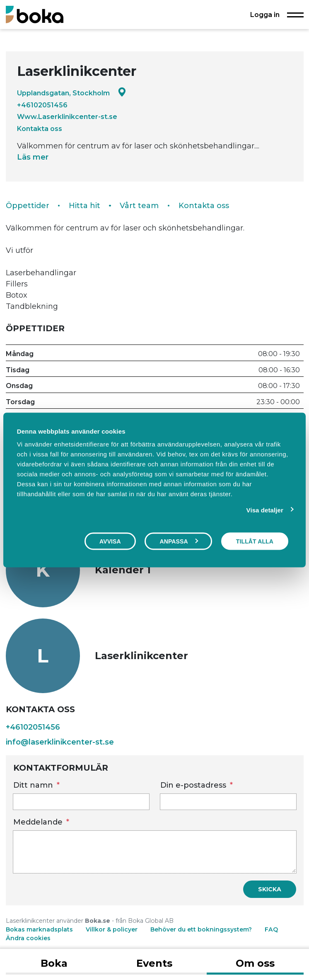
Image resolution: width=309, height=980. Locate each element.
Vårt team (139, 206)
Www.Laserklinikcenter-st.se (67, 116)
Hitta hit (84, 206)
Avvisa (110, 541)
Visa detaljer (265, 510)
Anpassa (179, 541)
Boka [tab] (54, 963)
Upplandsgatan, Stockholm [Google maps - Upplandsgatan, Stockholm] (72, 93)
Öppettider (28, 206)
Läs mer (33, 157)
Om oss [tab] (255, 963)
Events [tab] (154, 963)
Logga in (265, 15)
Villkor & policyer (112, 929)
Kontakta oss (40, 129)
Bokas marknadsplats (39, 929)
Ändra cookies (28, 938)
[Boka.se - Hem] (35, 14)
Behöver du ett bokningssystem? (201, 929)
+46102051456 (42, 105)
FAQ (271, 929)
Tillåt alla (255, 541)
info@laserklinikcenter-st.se (60, 742)
